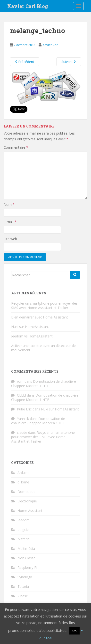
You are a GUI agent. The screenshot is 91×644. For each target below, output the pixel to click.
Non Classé (26, 558)
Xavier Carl (50, 45)
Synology (25, 577)
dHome (23, 482)
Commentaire (16, 147)
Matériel (24, 539)
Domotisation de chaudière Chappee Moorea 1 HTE (44, 384)
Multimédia (26, 549)
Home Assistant (30, 511)
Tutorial (24, 586)
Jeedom (24, 520)
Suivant (69, 62)
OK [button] (74, 631)
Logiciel (23, 530)
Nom (9, 204)
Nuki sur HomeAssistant (30, 327)
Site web (10, 239)
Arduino (24, 473)
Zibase (23, 596)
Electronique (27, 501)
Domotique (26, 492)
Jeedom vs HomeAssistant (32, 336)
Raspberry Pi (27, 567)
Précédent (25, 62)
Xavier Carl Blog (28, 6)
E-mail (10, 222)
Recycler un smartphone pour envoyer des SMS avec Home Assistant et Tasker (44, 305)
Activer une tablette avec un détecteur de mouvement (43, 348)
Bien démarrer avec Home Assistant (40, 317)
